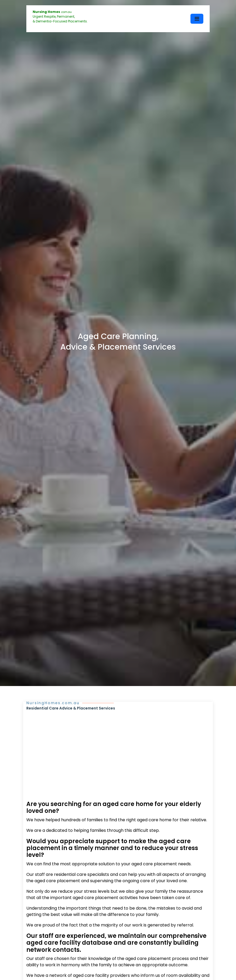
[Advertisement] (118, 751)
